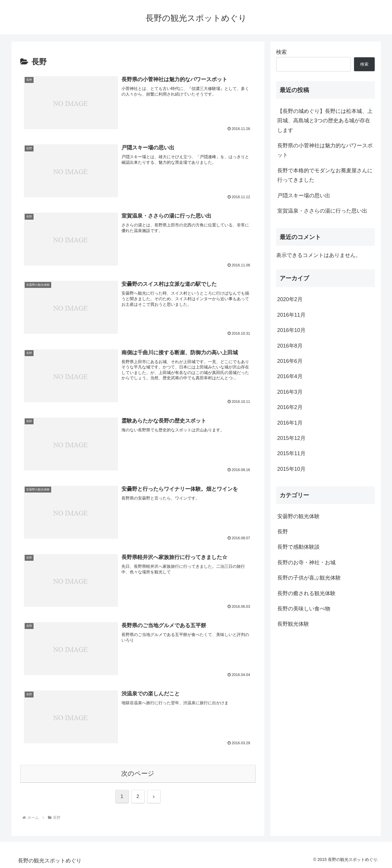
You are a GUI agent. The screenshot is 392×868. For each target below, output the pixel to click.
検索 (281, 52)
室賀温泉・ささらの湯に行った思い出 (322, 211)
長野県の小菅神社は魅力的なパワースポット (325, 150)
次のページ (138, 774)
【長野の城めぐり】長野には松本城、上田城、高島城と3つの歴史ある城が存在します (325, 121)
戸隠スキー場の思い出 (304, 196)
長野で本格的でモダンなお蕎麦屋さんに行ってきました (325, 175)
